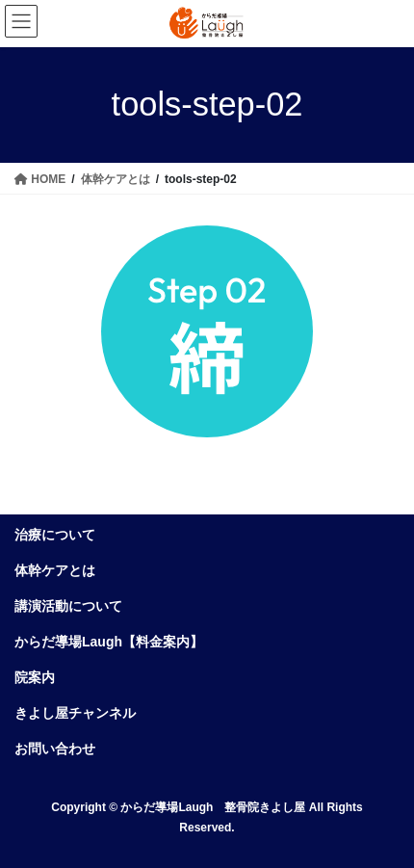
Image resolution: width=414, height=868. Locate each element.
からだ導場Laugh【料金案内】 (109, 642)
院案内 (35, 677)
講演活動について (68, 606)
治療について (55, 535)
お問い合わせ (55, 749)
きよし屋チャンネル (75, 713)
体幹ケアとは (55, 570)
